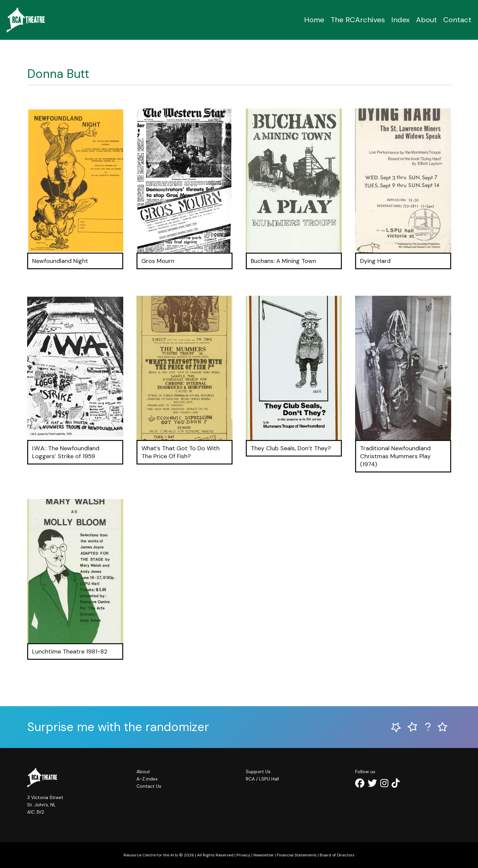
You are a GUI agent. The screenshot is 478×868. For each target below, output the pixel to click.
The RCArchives (358, 20)
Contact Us (149, 786)
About (426, 20)
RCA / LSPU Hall (262, 779)
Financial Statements (297, 855)
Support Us (258, 772)
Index (400, 20)
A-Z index (147, 779)
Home (314, 20)
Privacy (243, 855)
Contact (457, 20)
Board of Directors (337, 855)
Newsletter (264, 855)
